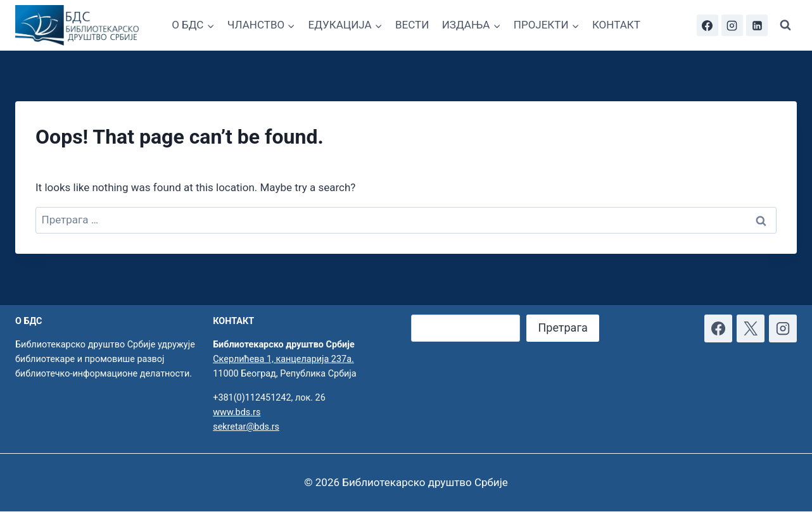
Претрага (562, 328)
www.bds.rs (237, 412)
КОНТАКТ (616, 25)
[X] (751, 328)
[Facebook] (707, 25)
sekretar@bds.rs (246, 427)
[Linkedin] (757, 25)
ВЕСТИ (412, 25)
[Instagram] (732, 25)
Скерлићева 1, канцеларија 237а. (283, 359)
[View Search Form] (785, 25)
